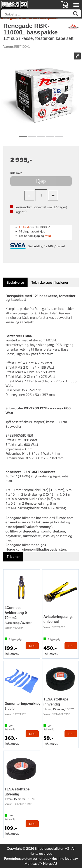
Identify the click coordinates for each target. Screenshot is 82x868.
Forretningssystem (18, 858)
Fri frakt (24, 227)
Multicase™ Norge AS (41, 863)
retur (48, 236)
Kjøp (41, 181)
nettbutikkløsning (51, 858)
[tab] (15, 282)
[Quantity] (41, 195)
